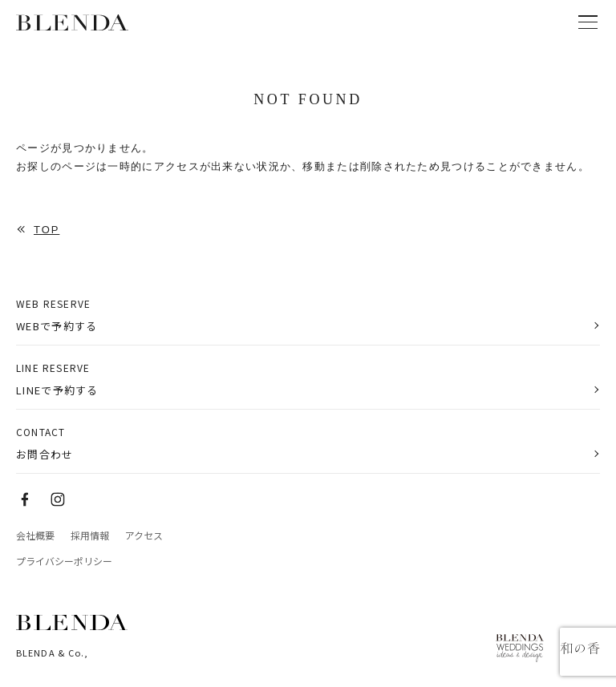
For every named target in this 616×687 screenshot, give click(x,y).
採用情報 (90, 535)
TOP (47, 230)
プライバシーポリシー (64, 561)
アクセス (144, 535)
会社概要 (35, 535)
